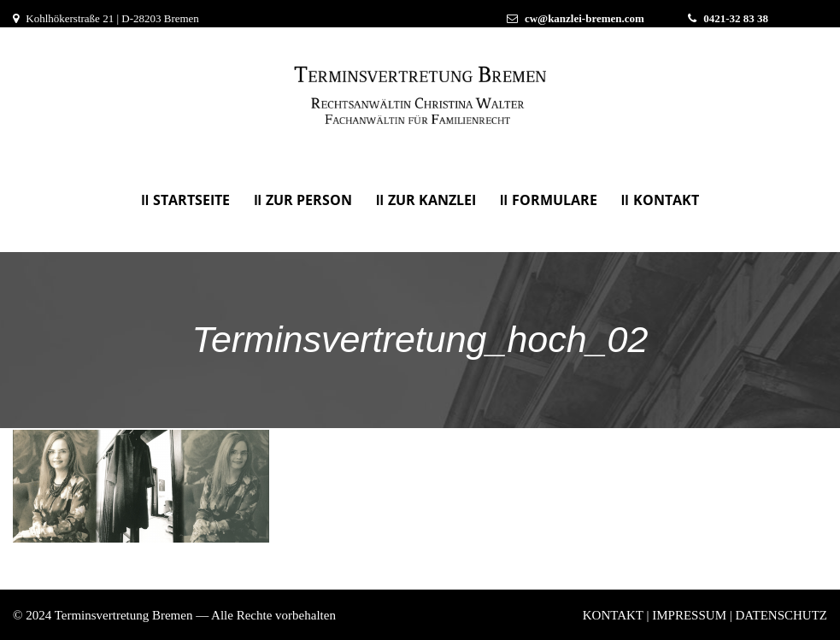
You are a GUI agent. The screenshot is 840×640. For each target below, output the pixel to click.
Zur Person (309, 200)
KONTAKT (666, 200)
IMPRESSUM (689, 615)
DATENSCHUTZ (782, 615)
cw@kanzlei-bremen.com (584, 18)
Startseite (191, 200)
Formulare (555, 200)
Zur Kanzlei (432, 200)
